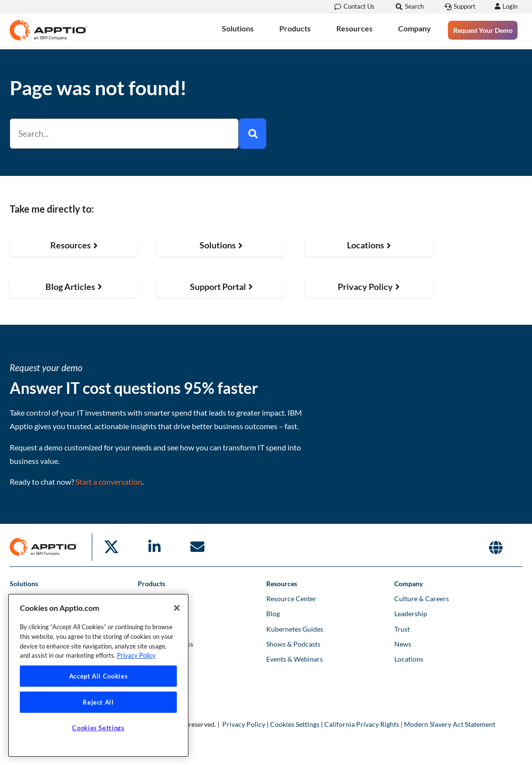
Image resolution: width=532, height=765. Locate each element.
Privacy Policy (244, 724)
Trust (402, 629)
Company (415, 29)
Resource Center (291, 599)
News (403, 644)
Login (509, 6)
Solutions (238, 29)
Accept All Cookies (99, 676)
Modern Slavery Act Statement (450, 724)
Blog (273, 613)
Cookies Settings (295, 724)
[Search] (252, 134)
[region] (98, 675)
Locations (409, 659)
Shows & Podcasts (293, 644)
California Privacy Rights (362, 724)
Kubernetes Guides (295, 629)
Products (295, 29)
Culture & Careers (422, 599)
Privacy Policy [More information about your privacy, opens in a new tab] (136, 655)
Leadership (411, 613)
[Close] (177, 608)
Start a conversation (109, 482)
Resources (354, 29)
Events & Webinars (295, 659)
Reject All (98, 702)
